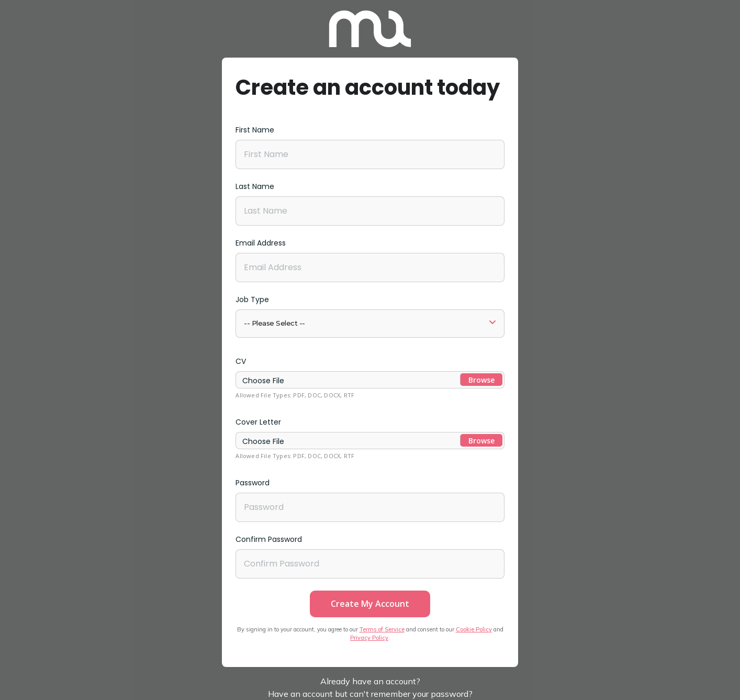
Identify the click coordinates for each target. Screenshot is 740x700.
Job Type (252, 299)
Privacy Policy (369, 638)
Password (253, 483)
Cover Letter (258, 422)
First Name (255, 130)
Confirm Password (269, 539)
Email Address (261, 243)
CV (241, 361)
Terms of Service (382, 629)
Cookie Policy (474, 629)
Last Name (255, 186)
